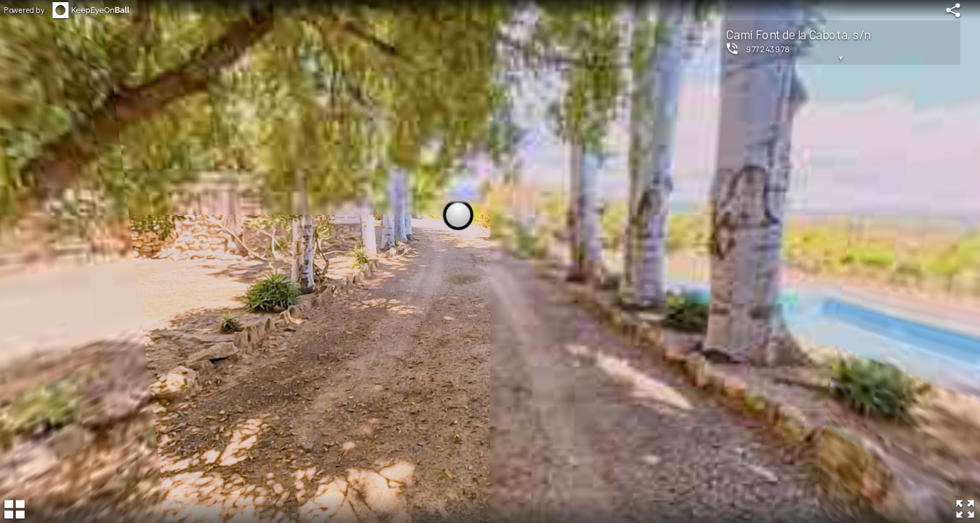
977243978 (768, 49)
